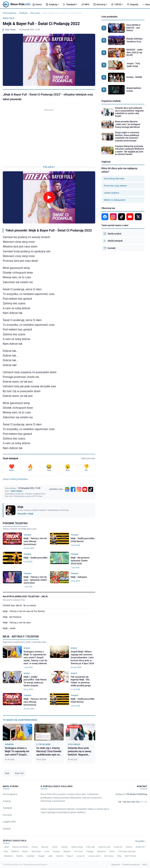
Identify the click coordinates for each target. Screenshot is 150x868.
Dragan (41, 856)
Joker (6, 847)
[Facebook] (73, 489)
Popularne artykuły (111, 101)
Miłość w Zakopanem (115, 200)
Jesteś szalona (111, 193)
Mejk (7, 773)
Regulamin (116, 865)
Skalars (20, 856)
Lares (47, 851)
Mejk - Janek (9, 628)
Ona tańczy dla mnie (114, 179)
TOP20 (117, 4)
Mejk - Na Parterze (12, 617)
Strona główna (9, 13)
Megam (67, 851)
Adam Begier (10, 30)
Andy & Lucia (104, 847)
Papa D (70, 856)
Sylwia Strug (77, 847)
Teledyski (70, 4)
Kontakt (110, 248)
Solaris (129, 847)
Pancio (35, 847)
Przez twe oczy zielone (115, 186)
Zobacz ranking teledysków (15, 479)
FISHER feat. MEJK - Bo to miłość (19, 605)
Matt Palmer (130, 856)
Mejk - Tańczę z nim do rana (17, 623)
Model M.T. (141, 847)
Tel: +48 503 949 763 (133, 802)
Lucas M (81, 856)
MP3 (85, 4)
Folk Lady (90, 847)
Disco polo (35, 13)
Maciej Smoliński (20, 847)
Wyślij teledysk (113, 241)
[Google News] (67, 489)
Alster (112, 851)
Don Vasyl (109, 856)
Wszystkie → (141, 841)
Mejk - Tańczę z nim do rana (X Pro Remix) (24, 611)
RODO (145, 865)
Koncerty (100, 4)
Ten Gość (78, 851)
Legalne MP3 (9, 822)
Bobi (6, 851)
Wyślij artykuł (112, 234)
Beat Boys (36, 851)
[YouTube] (85, 489)
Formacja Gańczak (127, 851)
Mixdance (8, 856)
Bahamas (101, 851)
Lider (50, 856)
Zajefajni (31, 856)
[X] (138, 217)
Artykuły (52, 4)
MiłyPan (15, 851)
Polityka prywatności (131, 865)
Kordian (56, 851)
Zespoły (132, 4)
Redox (25, 851)
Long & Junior (94, 856)
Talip (119, 856)
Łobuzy (64, 847)
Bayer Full (19, 773)
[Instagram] (79, 489)
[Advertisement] (49, 136)
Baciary (45, 847)
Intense (60, 856)
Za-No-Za (118, 847)
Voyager (90, 851)
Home (37, 4)
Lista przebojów (109, 17)
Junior (55, 847)
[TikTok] (91, 489)
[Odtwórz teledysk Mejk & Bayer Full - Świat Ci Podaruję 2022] (49, 197)
